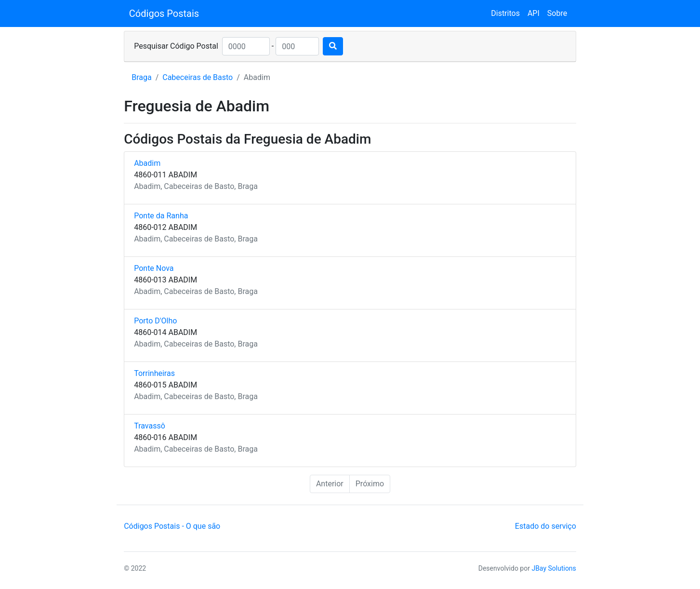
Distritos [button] (505, 13)
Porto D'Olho (155, 321)
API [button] (534, 13)
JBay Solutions (554, 568)
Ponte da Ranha (161, 216)
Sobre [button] (557, 13)
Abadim (147, 163)
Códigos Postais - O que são (172, 526)
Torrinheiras (154, 373)
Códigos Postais (164, 13)
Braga (141, 77)
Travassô (150, 426)
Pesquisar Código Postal (176, 46)
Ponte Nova (154, 268)
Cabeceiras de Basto (198, 77)
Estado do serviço (546, 526)
